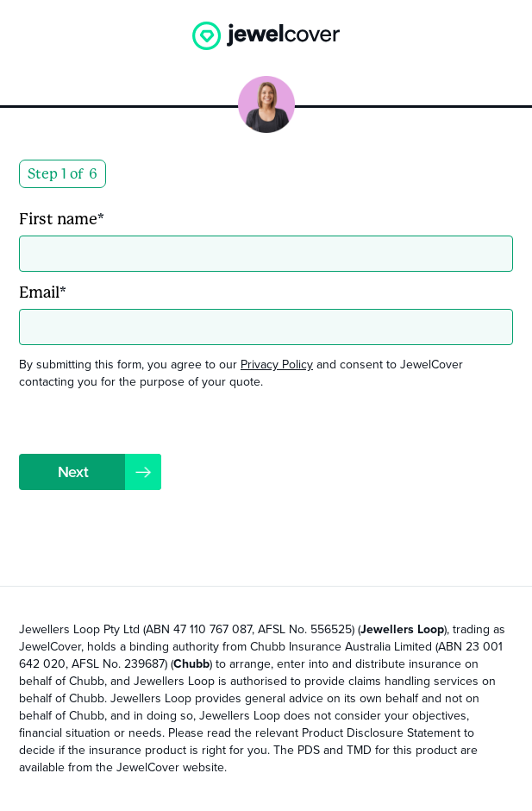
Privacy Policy (277, 365)
